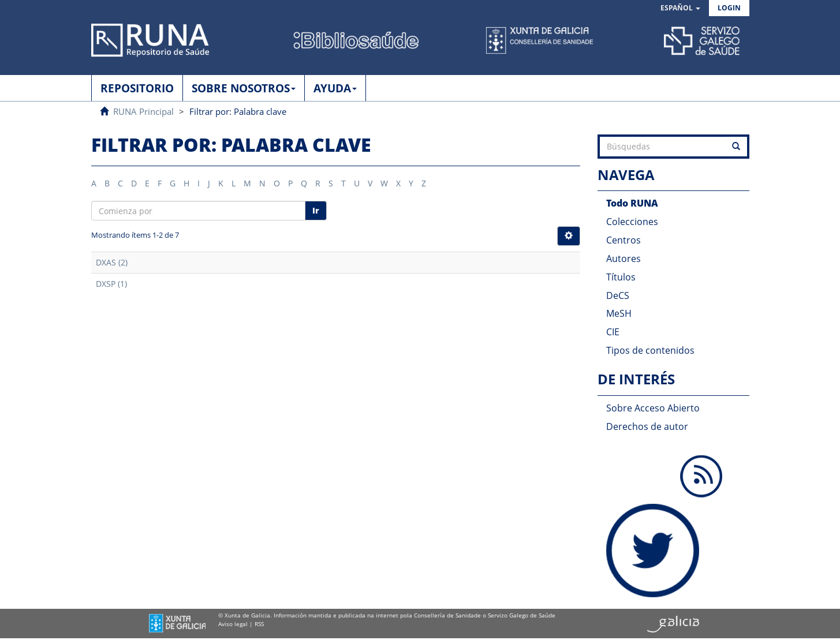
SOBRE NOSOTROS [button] (244, 88)
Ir (316, 210)
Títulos (621, 277)
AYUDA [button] (335, 88)
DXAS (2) (112, 262)
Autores (624, 259)
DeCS (618, 295)
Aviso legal (233, 624)
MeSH (619, 313)
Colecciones (632, 222)
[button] (680, 8)
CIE (613, 332)
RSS (259, 624)
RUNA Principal (143, 111)
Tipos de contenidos (650, 350)
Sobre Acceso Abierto (653, 408)
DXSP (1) (111, 284)
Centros (624, 240)
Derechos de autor (647, 426)
